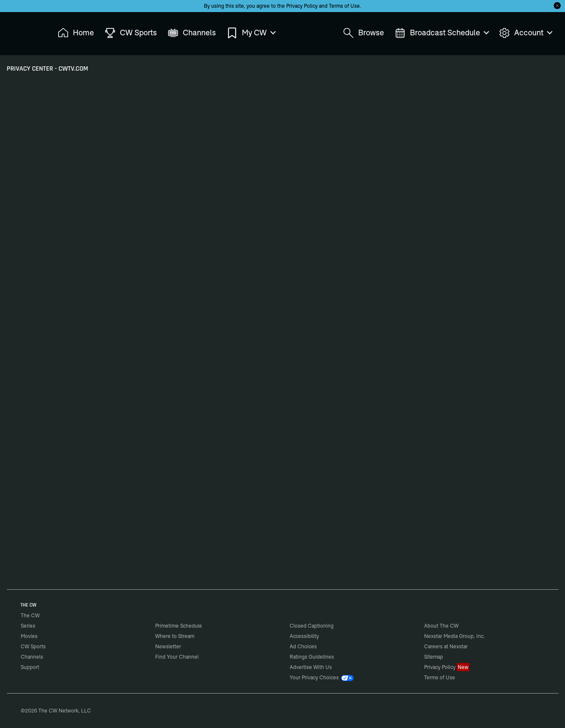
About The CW (441, 626)
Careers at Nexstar (446, 646)
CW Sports (33, 646)
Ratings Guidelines (312, 657)
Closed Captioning (312, 626)
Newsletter (168, 646)
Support (30, 667)
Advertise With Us (311, 667)
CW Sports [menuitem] (131, 33)
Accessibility (304, 636)
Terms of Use (344, 6)
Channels (32, 657)
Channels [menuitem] (192, 33)
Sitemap (434, 657)
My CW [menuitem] (251, 33)
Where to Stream (175, 636)
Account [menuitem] (525, 33)
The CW (25, 31)
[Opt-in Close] (557, 6)
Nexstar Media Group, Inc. (454, 636)
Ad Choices (303, 646)
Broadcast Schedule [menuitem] (442, 33)
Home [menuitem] (76, 33)
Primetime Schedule (179, 626)
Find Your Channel (177, 657)
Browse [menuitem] (364, 33)
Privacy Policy (302, 6)
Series (28, 626)
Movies (29, 636)
